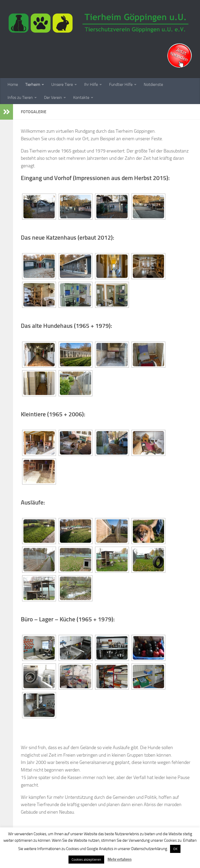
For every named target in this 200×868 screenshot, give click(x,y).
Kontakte (81, 97)
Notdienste (153, 84)
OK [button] (175, 849)
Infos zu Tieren (20, 97)
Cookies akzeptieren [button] (86, 860)
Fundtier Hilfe (121, 84)
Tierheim (33, 84)
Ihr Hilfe (91, 84)
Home (13, 84)
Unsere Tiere (62, 84)
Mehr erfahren (120, 859)
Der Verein (53, 97)
